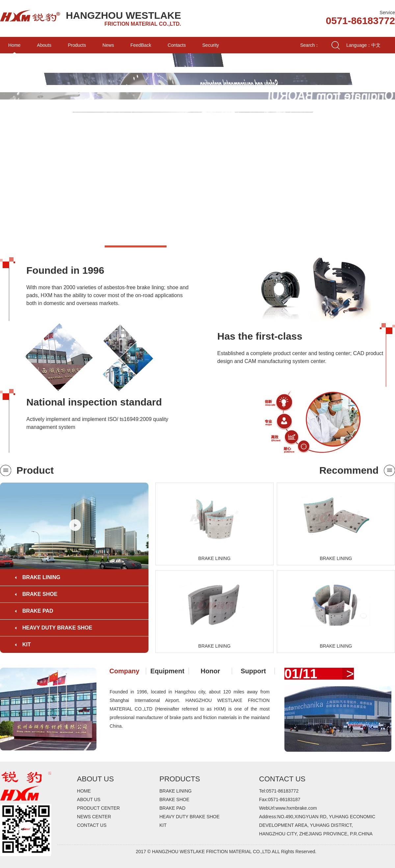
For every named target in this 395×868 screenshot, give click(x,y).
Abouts (44, 45)
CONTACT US (92, 825)
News (108, 45)
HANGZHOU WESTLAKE (123, 15)
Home (14, 45)
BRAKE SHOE (40, 594)
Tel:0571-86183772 (279, 791)
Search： (310, 45)
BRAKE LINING (41, 577)
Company (124, 671)
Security (211, 45)
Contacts (177, 45)
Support (253, 671)
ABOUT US (89, 799)
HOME (84, 791)
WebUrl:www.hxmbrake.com (288, 808)
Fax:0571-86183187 (280, 799)
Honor (211, 671)
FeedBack (141, 45)
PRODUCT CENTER (98, 808)
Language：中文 (363, 45)
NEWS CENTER (94, 817)
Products (77, 45)
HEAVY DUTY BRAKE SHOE (57, 628)
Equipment (167, 671)
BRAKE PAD (38, 611)
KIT (27, 644)
